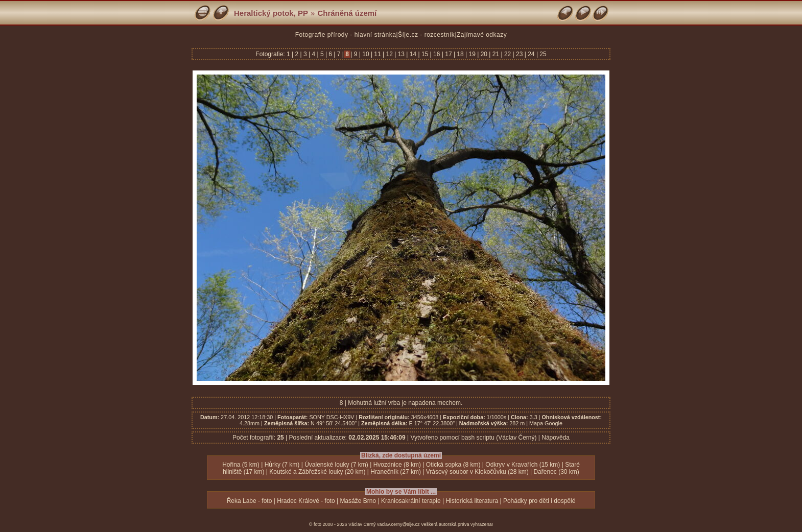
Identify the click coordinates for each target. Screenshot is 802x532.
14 (413, 54)
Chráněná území (347, 13)
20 (484, 54)
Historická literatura (472, 501)
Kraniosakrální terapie (411, 501)
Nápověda (556, 438)
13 (401, 54)
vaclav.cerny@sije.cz (398, 524)
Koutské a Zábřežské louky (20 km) (317, 472)
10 (366, 54)
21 (496, 54)
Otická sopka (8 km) (453, 465)
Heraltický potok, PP (271, 13)
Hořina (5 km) (241, 465)
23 (520, 54)
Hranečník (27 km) (396, 472)
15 (425, 54)
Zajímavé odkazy (482, 35)
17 (449, 54)
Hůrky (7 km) (282, 465)
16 (437, 54)
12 (389, 54)
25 (542, 54)
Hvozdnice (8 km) (397, 465)
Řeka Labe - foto (250, 501)
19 (472, 54)
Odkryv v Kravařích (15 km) (523, 465)
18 (460, 54)
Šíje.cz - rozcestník (426, 35)
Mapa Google (546, 423)
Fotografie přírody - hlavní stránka (346, 35)
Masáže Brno (358, 501)
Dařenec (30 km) (556, 472)
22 (508, 54)
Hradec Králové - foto (306, 501)
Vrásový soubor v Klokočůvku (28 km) (477, 472)
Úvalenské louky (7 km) (336, 465)
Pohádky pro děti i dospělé (539, 501)
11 (378, 54)
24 (531, 54)
